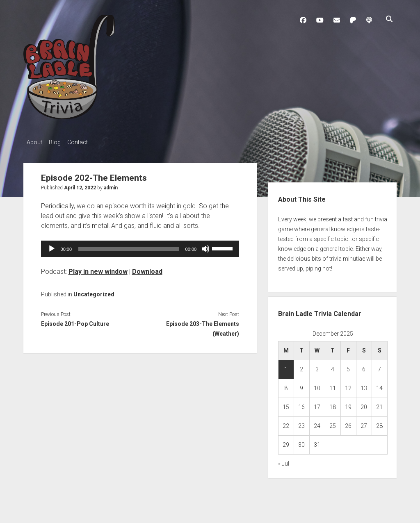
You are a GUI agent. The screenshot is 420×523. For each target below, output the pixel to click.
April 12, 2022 (80, 185)
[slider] (129, 246)
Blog (59, 142)
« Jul (284, 462)
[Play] (52, 246)
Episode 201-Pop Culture (75, 321)
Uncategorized (94, 292)
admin (111, 185)
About (34, 142)
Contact (86, 142)
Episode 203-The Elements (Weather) (203, 326)
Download (147, 269)
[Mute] (205, 246)
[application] (140, 246)
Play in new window (98, 269)
